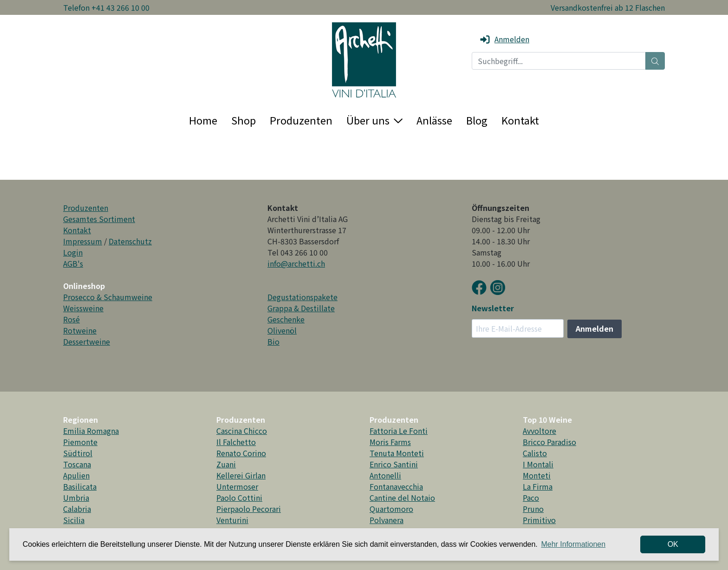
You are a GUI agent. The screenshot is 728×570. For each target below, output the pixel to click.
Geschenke (286, 319)
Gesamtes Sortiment (99, 219)
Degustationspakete (302, 297)
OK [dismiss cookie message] (673, 544)
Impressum (83, 241)
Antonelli (385, 475)
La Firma (538, 486)
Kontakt (520, 120)
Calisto (535, 453)
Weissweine (83, 308)
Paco (531, 498)
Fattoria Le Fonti (399, 431)
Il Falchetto (236, 442)
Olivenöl (282, 330)
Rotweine (80, 330)
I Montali (538, 464)
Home (203, 120)
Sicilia (74, 520)
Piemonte (80, 442)
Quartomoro (391, 509)
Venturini (232, 520)
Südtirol (78, 453)
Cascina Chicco (242, 431)
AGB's (73, 263)
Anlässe (434, 120)
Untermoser (237, 486)
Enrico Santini (394, 464)
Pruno (533, 509)
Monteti (537, 475)
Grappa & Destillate (301, 308)
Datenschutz (130, 241)
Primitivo (539, 520)
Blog (477, 120)
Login (73, 252)
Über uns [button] (374, 120)
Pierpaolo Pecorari (249, 509)
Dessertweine (87, 341)
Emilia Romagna (91, 431)
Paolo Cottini (239, 498)
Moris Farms (390, 442)
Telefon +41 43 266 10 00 (106, 7)
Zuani (226, 464)
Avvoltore (539, 431)
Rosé (71, 319)
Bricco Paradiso (549, 442)
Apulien (76, 475)
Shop (244, 120)
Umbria (76, 498)
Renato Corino (241, 453)
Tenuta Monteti (397, 453)
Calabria (77, 509)
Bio (273, 341)
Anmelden (504, 39)
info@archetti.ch (296, 263)
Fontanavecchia (396, 486)
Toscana (77, 464)
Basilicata (80, 486)
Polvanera (387, 520)
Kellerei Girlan (241, 475)
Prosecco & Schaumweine (108, 297)
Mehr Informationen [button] (573, 544)
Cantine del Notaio (402, 498)
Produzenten (301, 120)
